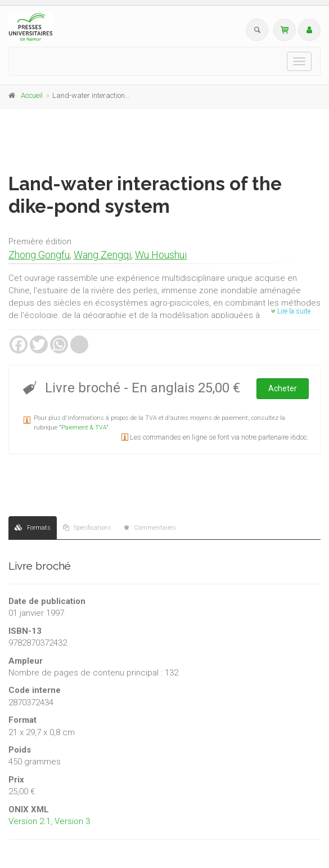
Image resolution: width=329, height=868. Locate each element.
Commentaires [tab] (150, 528)
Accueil (32, 95)
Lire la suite (291, 311)
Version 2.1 (30, 821)
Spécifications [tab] (87, 528)
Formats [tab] (33, 528)
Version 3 (72, 821)
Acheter (283, 388)
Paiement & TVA (84, 428)
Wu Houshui (161, 255)
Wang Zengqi (102, 255)
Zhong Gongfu (39, 255)
